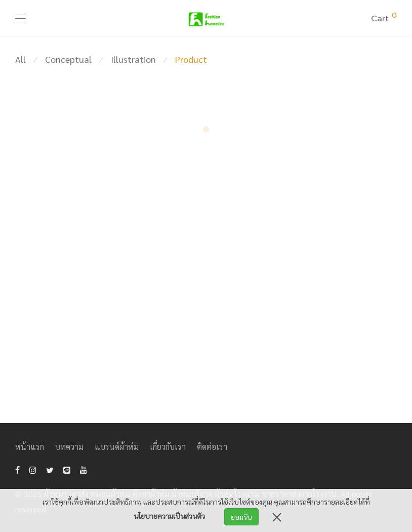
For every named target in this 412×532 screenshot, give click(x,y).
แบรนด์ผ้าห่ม (117, 447)
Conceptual (68, 59)
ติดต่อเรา (212, 447)
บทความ (69, 447)
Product (191, 59)
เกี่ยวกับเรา (168, 447)
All (20, 59)
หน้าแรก (30, 447)
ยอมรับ (241, 517)
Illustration (133, 59)
